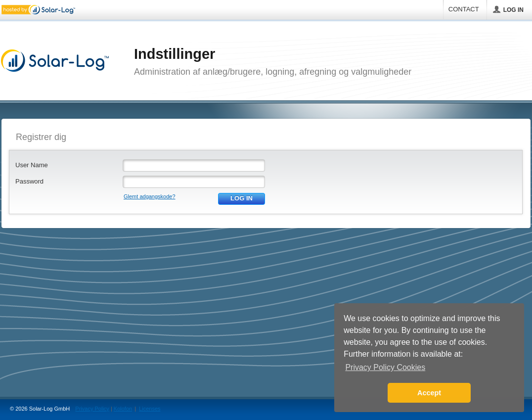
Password (29, 181)
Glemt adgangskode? (150, 196)
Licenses (150, 409)
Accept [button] (429, 393)
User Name (32, 165)
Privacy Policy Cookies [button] (385, 367)
